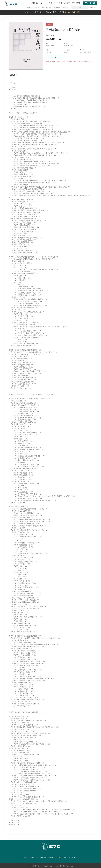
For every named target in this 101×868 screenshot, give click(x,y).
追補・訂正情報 (64, 3)
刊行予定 (43, 3)
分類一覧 (52, 3)
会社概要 (57, 7)
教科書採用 (76, 3)
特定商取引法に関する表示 (58, 858)
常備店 (37, 7)
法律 (47, 12)
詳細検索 (92, 7)
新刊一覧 (35, 3)
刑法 (54, 12)
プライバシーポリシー (31, 858)
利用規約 (43, 858)
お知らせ (29, 7)
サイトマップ (73, 858)
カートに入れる (54, 57)
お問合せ (65, 7)
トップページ (26, 12)
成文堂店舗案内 (46, 7)
